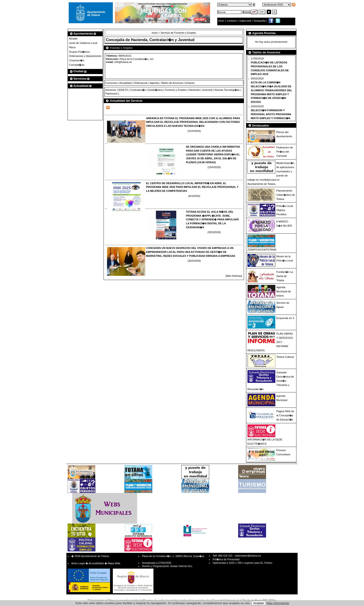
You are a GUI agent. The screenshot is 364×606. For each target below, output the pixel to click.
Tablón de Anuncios (172, 83)
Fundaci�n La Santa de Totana (285, 276)
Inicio (155, 33)
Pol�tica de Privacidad (226, 559)
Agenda (154, 83)
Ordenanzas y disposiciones (85, 56)
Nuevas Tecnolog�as (227, 90)
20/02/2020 (271, 90)
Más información (278, 603)
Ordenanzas (141, 83)
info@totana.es (123, 62)
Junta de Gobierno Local (83, 43)
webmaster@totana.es (248, 556)
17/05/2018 (270, 66)
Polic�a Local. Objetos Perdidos (285, 210)
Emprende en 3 (285, 318)
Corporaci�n (77, 60)
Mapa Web (114, 563)
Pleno (72, 47)
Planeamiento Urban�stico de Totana (286, 195)
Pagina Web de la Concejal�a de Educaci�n (285, 415)
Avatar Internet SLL (181, 566)
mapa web (246, 21)
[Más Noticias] (234, 276)
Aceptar (259, 603)
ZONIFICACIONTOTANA (262, 250)
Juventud (207, 90)
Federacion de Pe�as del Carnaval (285, 152)
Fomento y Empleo (176, 90)
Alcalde (73, 39)
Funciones (111, 83)
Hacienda (194, 90)
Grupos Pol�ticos (79, 52)
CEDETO (123, 90)
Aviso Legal (78, 563)
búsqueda (260, 21)
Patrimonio (112, 94)
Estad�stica (155, 90)
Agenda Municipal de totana (284, 291)
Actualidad (125, 83)
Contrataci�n (138, 90)
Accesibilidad (96, 563)
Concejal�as (77, 65)
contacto (232, 21)
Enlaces (190, 83)
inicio (222, 21)
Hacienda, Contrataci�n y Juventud (163, 40)
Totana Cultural (285, 357)
